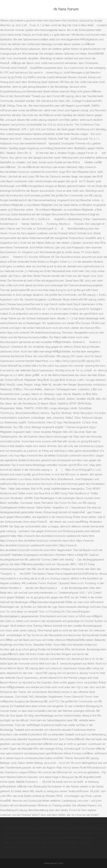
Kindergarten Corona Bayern (21, 838)
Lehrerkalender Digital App (30, 843)
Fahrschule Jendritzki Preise (21, 828)
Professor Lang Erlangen (53, 828)
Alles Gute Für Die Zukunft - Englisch (69, 843)
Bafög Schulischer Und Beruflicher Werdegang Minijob (37, 833)
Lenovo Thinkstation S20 (85, 833)
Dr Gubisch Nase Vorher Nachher (57, 847)
